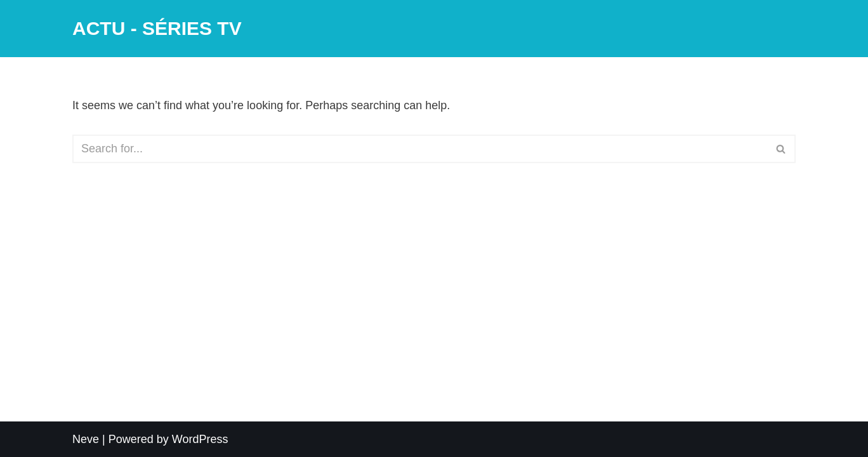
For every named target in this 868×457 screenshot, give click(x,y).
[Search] (420, 149)
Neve (86, 439)
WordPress (200, 439)
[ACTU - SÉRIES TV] (157, 29)
